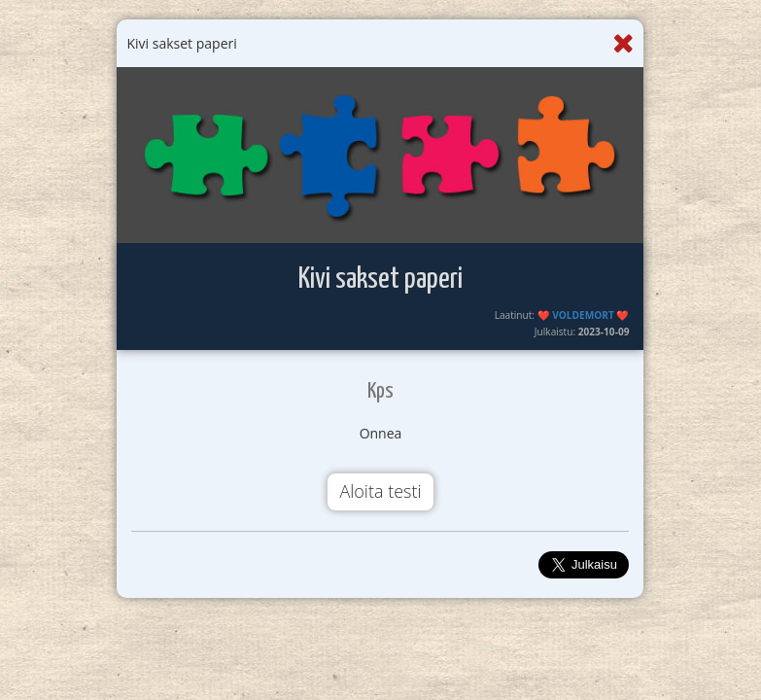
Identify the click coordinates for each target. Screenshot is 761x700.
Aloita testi (380, 491)
